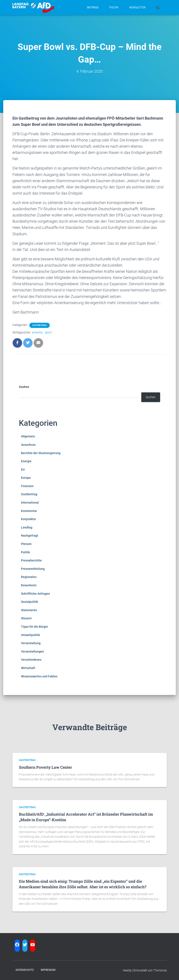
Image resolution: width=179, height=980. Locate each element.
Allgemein (28, 436)
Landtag (27, 527)
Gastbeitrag (40, 325)
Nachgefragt (30, 536)
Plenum (26, 544)
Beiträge (93, 8)
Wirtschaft (28, 668)
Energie (26, 461)
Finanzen (27, 486)
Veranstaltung (31, 643)
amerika (37, 332)
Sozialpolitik (29, 602)
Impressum (48, 970)
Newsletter (137, 8)
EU (23, 470)
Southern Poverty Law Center (45, 767)
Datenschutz (25, 970)
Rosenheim (29, 585)
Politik (114, 8)
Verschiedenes (31, 660)
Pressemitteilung (33, 569)
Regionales (29, 577)
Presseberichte (31, 560)
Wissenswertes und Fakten (39, 676)
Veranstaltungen (32, 651)
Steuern (26, 618)
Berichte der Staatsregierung (41, 453)
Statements (29, 610)
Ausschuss (28, 445)
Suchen (24, 387)
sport (48, 332)
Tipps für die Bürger (35, 627)
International (30, 503)
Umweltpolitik (30, 635)
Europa (26, 478)
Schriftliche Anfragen (35, 594)
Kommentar (29, 511)
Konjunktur (29, 519)
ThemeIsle (160, 970)
